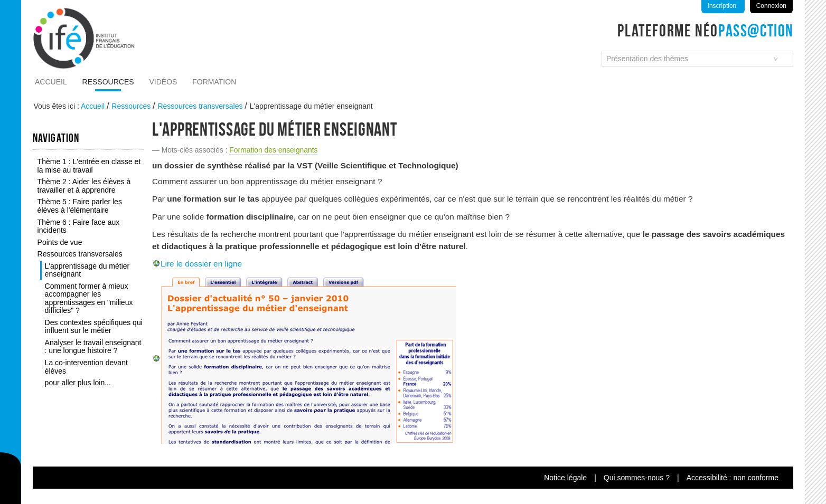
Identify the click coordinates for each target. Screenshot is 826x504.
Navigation (56, 138)
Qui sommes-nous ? (637, 478)
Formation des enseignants (273, 150)
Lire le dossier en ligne (201, 264)
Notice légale (565, 478)
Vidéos (163, 82)
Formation (214, 82)
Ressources (108, 82)
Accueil (51, 82)
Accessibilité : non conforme (733, 478)
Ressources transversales (200, 106)
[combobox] (697, 59)
